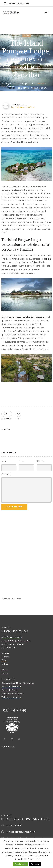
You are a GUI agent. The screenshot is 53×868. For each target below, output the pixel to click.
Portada (11, 88)
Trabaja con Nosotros (11, 697)
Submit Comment (14, 507)
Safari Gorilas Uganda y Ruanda (16, 641)
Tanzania (5, 657)
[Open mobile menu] (47, 12)
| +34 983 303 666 (22, 3)
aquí (32, 856)
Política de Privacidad (11, 687)
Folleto (5, 673)
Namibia (5, 653)
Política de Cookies (10, 690)
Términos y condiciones (12, 694)
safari (32, 262)
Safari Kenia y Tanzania (12, 637)
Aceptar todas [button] (21, 864)
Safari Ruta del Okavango (13, 644)
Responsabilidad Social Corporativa (18, 683)
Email (22, 461)
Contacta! (12, 3)
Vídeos (5, 670)
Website (40, 461)
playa (49, 259)
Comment (6, 474)
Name (4, 461)
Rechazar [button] (35, 864)
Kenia (4, 660)
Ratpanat (26, 83)
